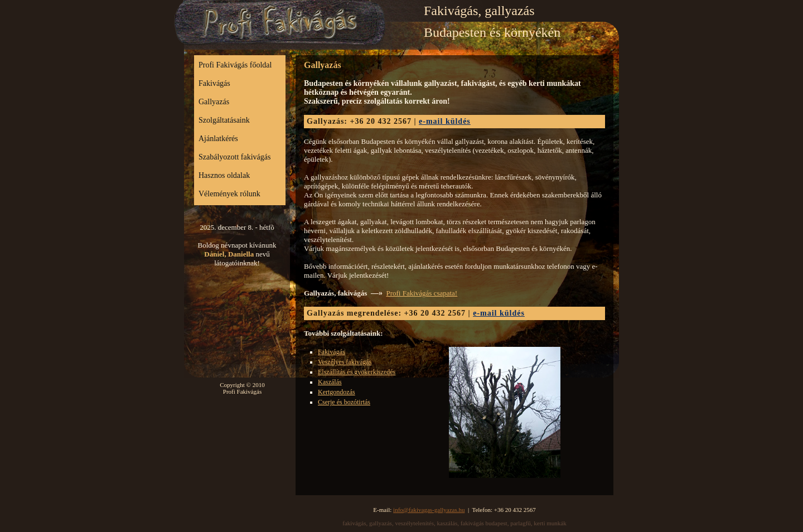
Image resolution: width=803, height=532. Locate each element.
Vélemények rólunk (229, 194)
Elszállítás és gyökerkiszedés (357, 372)
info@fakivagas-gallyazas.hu (429, 510)
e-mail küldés (445, 121)
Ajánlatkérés (218, 139)
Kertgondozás (337, 392)
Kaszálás (330, 382)
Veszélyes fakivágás (345, 362)
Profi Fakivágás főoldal (235, 65)
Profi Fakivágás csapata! (422, 293)
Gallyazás (214, 102)
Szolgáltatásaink (224, 120)
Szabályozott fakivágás (234, 157)
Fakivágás (214, 83)
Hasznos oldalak (224, 175)
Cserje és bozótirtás (344, 402)
